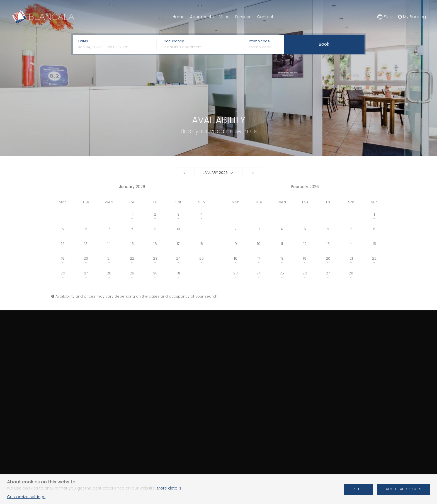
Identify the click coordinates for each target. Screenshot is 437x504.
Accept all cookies (404, 489)
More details (169, 488)
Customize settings (26, 497)
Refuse (358, 489)
